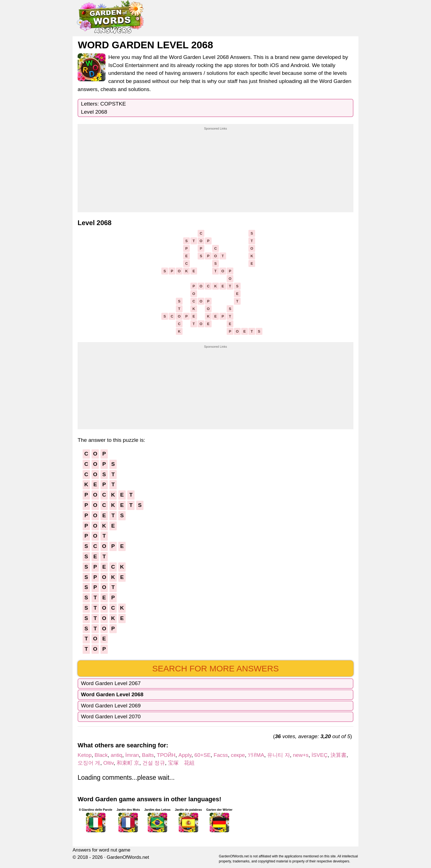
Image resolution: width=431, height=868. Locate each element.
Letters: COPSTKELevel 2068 (103, 108)
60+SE (202, 755)
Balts (148, 755)
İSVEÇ (320, 755)
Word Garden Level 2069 (111, 706)
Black (101, 755)
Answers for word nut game (101, 850)
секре (238, 755)
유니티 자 (278, 755)
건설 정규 (154, 763)
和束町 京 (128, 763)
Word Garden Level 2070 (111, 716)
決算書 (338, 755)
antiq (116, 755)
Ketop (85, 755)
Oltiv (108, 763)
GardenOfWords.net (128, 857)
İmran (132, 755)
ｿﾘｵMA (256, 755)
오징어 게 (89, 763)
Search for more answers (215, 668)
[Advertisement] (215, 166)
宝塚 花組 (181, 763)
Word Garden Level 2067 (111, 683)
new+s (301, 755)
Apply (185, 755)
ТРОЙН (166, 755)
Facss (221, 755)
